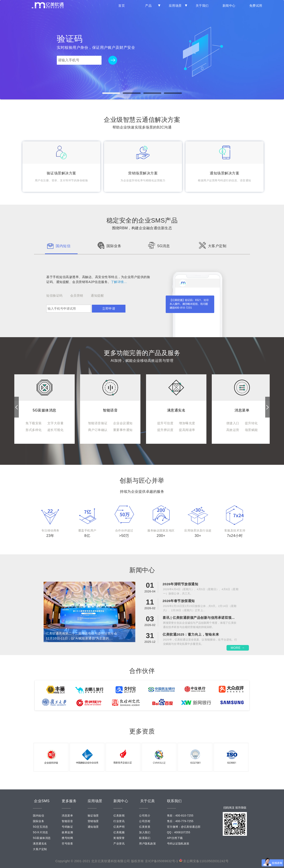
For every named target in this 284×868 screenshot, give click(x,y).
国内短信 (38, 816)
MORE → (238, 648)
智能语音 (67, 821)
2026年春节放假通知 (179, 601)
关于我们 (202, 6)
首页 (122, 6)
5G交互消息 (40, 827)
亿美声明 (119, 827)
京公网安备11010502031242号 (206, 861)
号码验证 (67, 827)
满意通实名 (40, 844)
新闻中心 (229, 6)
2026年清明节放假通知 (180, 584)
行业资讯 (119, 821)
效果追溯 (67, 832)
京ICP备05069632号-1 (161, 861)
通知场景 (93, 827)
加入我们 (145, 832)
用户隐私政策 (147, 844)
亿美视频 (119, 832)
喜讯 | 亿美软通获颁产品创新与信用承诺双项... (199, 618)
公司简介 (145, 816)
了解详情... (119, 282)
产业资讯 (119, 844)
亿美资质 (145, 827)
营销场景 (93, 821)
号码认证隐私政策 (178, 844)
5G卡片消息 (40, 832)
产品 (152, 6)
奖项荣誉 (119, 838)
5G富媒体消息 (42, 838)
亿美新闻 (119, 816)
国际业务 (38, 821)
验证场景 (93, 816)
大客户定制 (40, 849)
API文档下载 (175, 838)
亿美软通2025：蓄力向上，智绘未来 (191, 634)
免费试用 (256, 6)
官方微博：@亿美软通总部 (184, 827)
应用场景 (177, 6)
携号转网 (67, 838)
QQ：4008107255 (179, 832)
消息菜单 (67, 816)
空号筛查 (67, 844)
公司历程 (145, 821)
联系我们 (145, 838)
